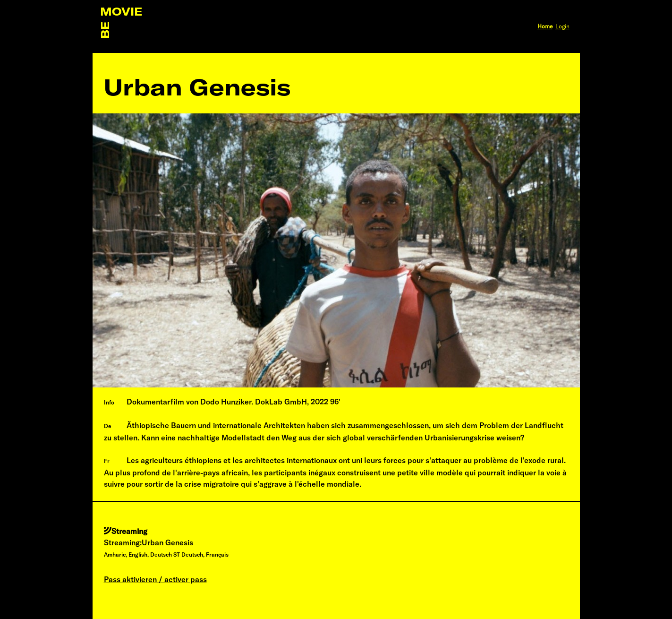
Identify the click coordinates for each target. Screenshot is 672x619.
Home (545, 26)
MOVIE (121, 11)
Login (562, 26)
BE (105, 30)
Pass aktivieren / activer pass (155, 579)
